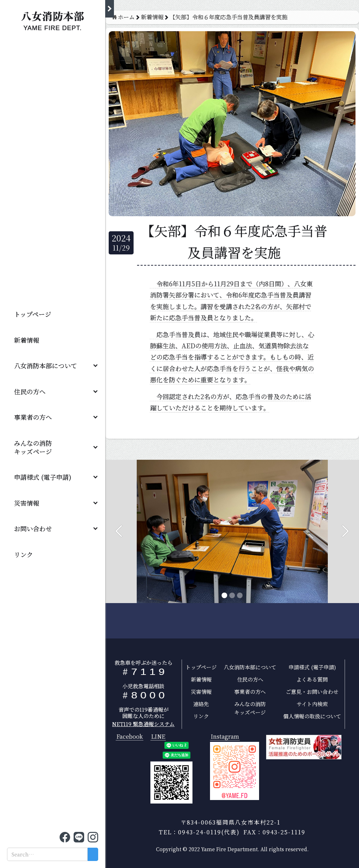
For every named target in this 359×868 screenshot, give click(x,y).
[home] (53, 19)
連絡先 (201, 704)
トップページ (33, 314)
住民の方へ (30, 391)
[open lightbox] (235, 771)
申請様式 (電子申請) (43, 477)
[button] (53, 365)
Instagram (225, 737)
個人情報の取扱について (312, 716)
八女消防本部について (46, 365)
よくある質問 (312, 679)
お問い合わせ (33, 528)
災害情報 (27, 503)
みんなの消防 (36, 447)
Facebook (130, 737)
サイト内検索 (312, 704)
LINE (158, 737)
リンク (23, 554)
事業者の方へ (33, 417)
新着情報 (27, 340)
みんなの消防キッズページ (250, 708)
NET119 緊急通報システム (143, 724)
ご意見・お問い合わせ (312, 692)
